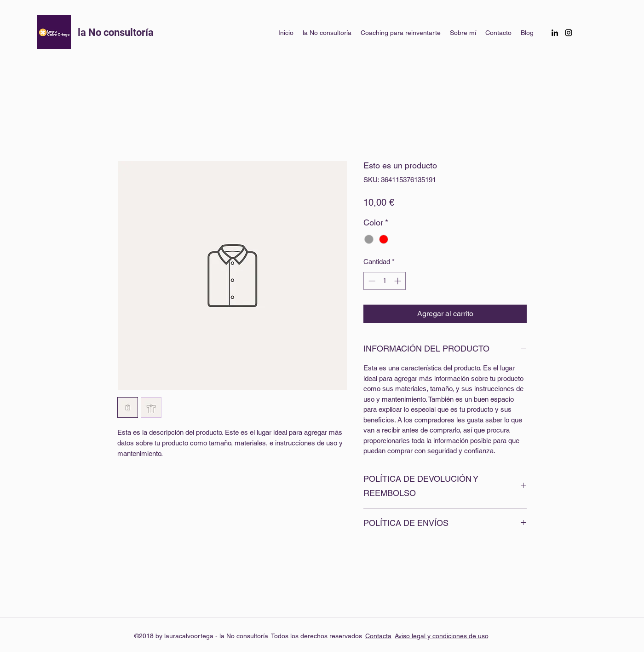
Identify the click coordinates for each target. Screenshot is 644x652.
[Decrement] (371, 281)
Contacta (378, 636)
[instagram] (569, 33)
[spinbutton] (385, 281)
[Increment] (399, 281)
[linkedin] (555, 33)
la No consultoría (117, 32)
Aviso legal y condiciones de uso (441, 636)
